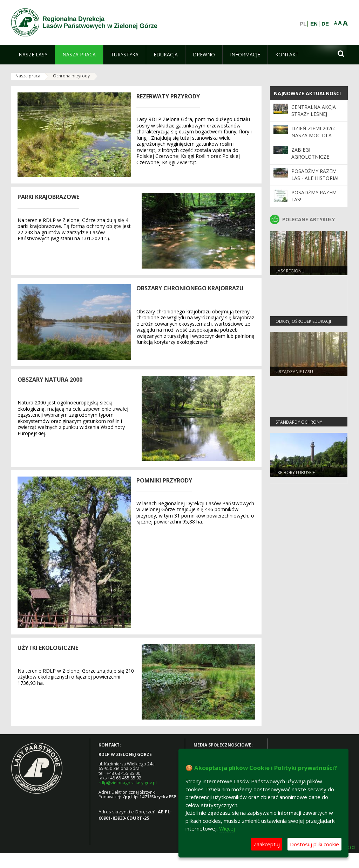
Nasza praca (28, 76)
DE (325, 24)
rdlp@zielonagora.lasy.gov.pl (128, 783)
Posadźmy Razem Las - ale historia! (315, 175)
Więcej (227, 828)
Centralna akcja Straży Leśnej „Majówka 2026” (314, 114)
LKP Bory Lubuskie (295, 473)
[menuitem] (33, 55)
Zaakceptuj (267, 844)
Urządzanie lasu (294, 372)
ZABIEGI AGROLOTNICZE (310, 153)
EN (314, 24)
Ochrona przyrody (71, 76)
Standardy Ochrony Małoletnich (299, 425)
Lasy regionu (290, 271)
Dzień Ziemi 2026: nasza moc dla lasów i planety (313, 136)
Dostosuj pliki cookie (314, 844)
